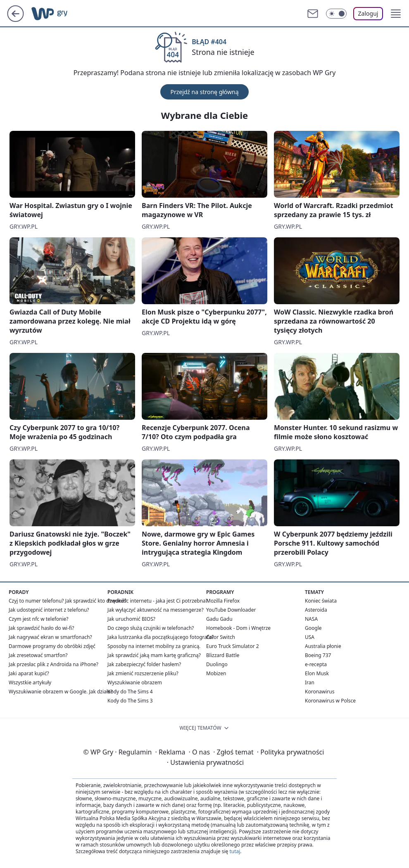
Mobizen (216, 673)
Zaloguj (368, 13)
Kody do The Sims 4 (130, 692)
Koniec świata (321, 601)
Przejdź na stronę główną (204, 92)
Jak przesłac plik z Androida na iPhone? (54, 664)
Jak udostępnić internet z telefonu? (49, 610)
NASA (311, 619)
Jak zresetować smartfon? (38, 655)
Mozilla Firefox (223, 601)
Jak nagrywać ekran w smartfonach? (50, 637)
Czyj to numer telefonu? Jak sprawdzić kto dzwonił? (68, 601)
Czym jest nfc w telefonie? (39, 619)
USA (310, 637)
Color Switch (221, 637)
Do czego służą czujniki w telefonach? (151, 628)
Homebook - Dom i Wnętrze (238, 628)
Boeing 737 (318, 655)
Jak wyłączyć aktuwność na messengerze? (156, 610)
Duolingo (217, 664)
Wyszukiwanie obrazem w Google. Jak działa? (61, 692)
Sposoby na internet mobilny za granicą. (154, 646)
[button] (396, 14)
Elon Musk (317, 673)
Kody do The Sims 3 (130, 701)
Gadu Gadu (219, 619)
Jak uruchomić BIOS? (131, 619)
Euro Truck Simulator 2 (233, 646)
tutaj (235, 851)
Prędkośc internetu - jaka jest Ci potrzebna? (158, 601)
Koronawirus (320, 692)
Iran (310, 682)
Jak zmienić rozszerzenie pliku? (143, 673)
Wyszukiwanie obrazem (135, 682)
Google (313, 628)
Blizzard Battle (223, 655)
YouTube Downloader (231, 610)
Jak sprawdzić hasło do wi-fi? (42, 628)
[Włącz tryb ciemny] (336, 14)
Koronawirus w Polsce (330, 701)
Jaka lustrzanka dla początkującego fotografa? (161, 637)
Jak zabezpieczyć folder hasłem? (144, 664)
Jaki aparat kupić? (29, 673)
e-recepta (316, 664)
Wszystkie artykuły (30, 682)
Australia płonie (323, 646)
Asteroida (316, 610)
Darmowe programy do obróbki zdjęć (52, 646)
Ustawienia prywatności (205, 762)
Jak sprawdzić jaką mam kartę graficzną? (154, 655)
